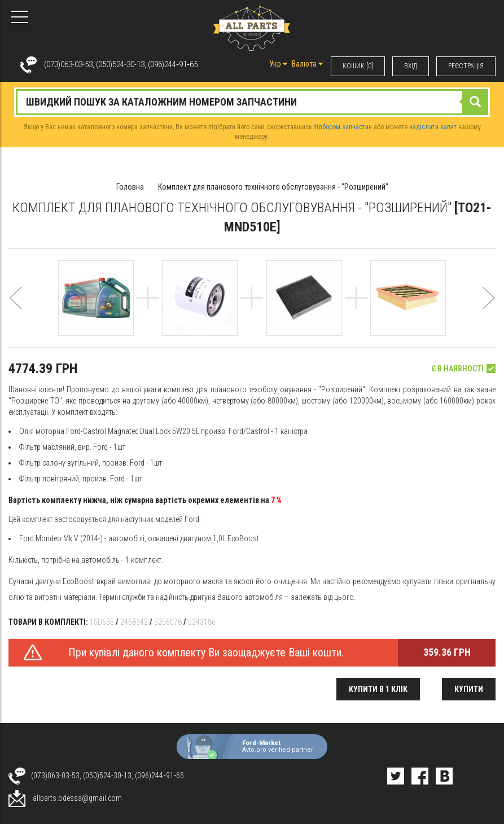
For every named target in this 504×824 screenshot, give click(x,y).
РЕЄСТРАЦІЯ (466, 66)
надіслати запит (433, 127)
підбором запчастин (343, 127)
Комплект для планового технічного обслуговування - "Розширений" (273, 187)
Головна (130, 187)
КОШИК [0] (358, 66)
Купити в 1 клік (378, 689)
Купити (469, 689)
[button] (16, 311)
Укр (278, 64)
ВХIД (411, 66)
